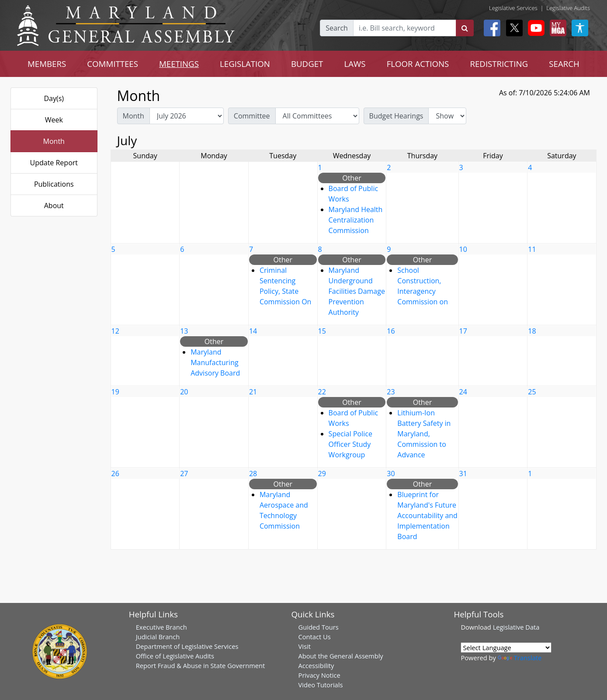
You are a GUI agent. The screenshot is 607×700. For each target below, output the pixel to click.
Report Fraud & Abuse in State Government (200, 665)
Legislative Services (513, 8)
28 (253, 474)
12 (115, 331)
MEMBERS (47, 64)
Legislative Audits (568, 8)
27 (184, 474)
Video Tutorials (321, 685)
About (54, 205)
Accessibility (316, 665)
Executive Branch (161, 627)
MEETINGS (179, 64)
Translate (520, 658)
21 (253, 392)
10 (463, 249)
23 (391, 392)
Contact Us (315, 637)
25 (532, 392)
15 (322, 331)
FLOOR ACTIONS (418, 64)
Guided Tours (319, 627)
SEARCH (564, 64)
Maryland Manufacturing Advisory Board (215, 362)
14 (253, 331)
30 (391, 474)
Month (54, 141)
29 (322, 474)
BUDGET (307, 64)
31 (463, 474)
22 (322, 392)
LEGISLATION (245, 64)
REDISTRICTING (499, 64)
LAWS (355, 64)
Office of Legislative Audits (175, 656)
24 (463, 392)
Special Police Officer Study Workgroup (350, 444)
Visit (305, 646)
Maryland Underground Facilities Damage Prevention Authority (357, 291)
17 (463, 331)
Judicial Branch (158, 637)
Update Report (54, 163)
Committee (252, 116)
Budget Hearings (396, 116)
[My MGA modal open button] (556, 28)
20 (184, 392)
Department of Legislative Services (187, 646)
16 (391, 331)
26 (115, 474)
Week (54, 120)
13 (184, 331)
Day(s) (54, 98)
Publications (54, 184)
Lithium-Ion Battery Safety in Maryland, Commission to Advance (424, 434)
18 (532, 331)
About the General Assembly (341, 656)
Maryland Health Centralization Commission (356, 220)
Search (337, 28)
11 (532, 249)
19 (115, 392)
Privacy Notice (319, 675)
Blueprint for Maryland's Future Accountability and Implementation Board (427, 515)
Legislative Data (516, 627)
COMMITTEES (113, 64)
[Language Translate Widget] (506, 648)
